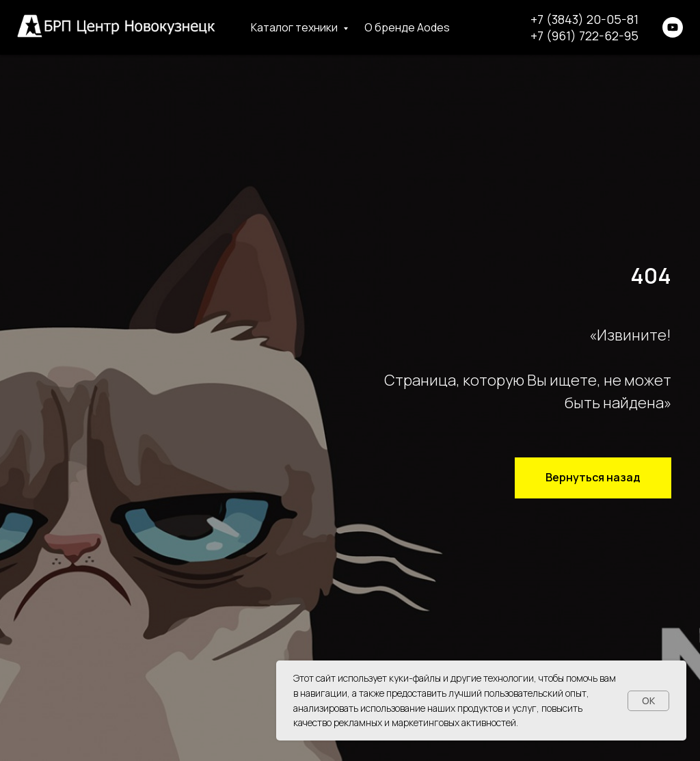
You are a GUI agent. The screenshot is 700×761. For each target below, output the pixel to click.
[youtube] (673, 27)
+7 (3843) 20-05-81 (584, 19)
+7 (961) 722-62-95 (584, 36)
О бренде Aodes (407, 27)
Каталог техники (295, 27)
